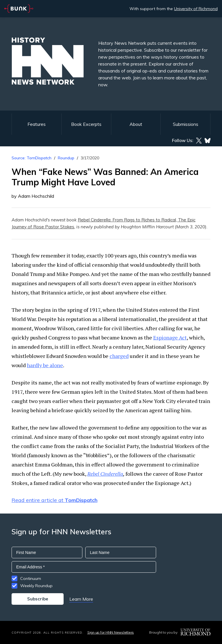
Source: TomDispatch (32, 158)
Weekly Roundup (36, 586)
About (136, 124)
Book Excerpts (86, 124)
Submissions (186, 124)
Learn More (81, 599)
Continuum (31, 578)
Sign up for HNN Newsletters (111, 632)
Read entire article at (54, 500)
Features (37, 124)
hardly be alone (45, 365)
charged (119, 356)
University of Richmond (196, 9)
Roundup (66, 158)
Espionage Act (170, 337)
